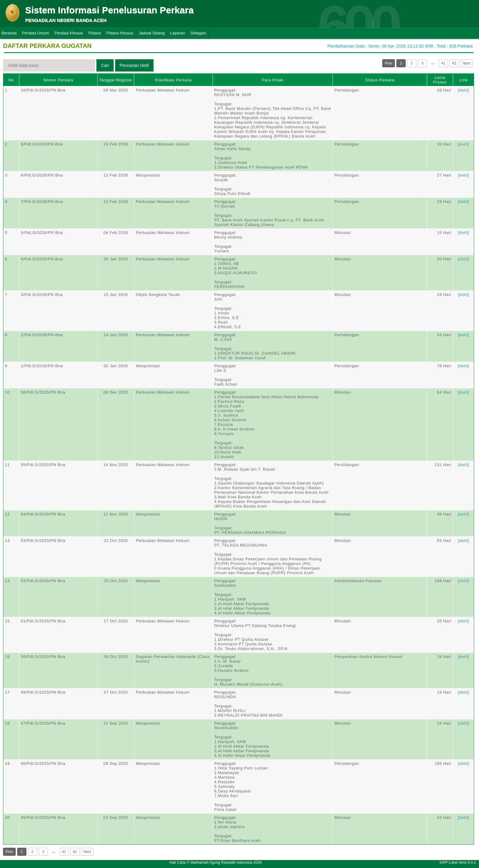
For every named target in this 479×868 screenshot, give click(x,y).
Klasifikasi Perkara (173, 80)
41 (443, 63)
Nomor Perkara (58, 80)
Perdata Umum (35, 33)
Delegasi (198, 33)
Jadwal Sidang (152, 33)
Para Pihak (273, 80)
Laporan (178, 33)
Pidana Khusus (120, 33)
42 (454, 63)
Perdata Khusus (69, 33)
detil (463, 90)
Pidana (95, 33)
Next (467, 63)
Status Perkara (380, 80)
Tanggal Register (116, 80)
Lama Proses (440, 80)
